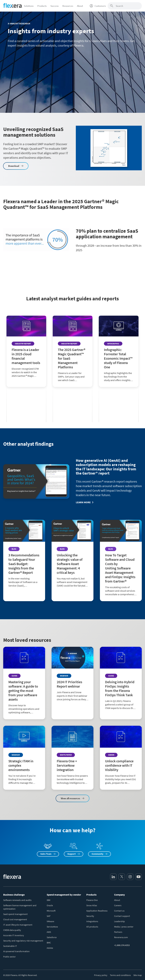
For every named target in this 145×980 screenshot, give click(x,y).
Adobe (50, 948)
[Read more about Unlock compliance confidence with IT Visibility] (121, 758)
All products (92, 927)
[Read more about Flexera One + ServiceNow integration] (72, 758)
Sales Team (46, 854)
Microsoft (51, 911)
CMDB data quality (12, 930)
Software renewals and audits (17, 900)
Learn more (83, 502)
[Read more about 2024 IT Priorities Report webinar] (72, 677)
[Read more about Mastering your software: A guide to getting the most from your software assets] (24, 683)
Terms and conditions (120, 975)
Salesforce (52, 937)
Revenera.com (121, 937)
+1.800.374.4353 (122, 945)
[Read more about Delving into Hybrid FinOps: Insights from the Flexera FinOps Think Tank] (121, 681)
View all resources (70, 798)
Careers (118, 905)
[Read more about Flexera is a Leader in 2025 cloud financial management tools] (26, 374)
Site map (138, 975)
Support (72, 854)
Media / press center (124, 927)
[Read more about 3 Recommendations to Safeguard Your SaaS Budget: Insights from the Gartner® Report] (24, 556)
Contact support (122, 916)
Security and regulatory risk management (23, 941)
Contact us (119, 911)
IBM (48, 900)
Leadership (119, 921)
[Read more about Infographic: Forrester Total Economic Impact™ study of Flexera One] (119, 377)
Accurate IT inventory (14, 935)
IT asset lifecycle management (18, 925)
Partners (118, 932)
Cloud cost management (15, 919)
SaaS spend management (15, 914)
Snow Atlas (92, 905)
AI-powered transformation (16, 951)
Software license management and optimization (20, 907)
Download (14, 166)
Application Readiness (97, 911)
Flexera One (92, 900)
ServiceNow (52, 927)
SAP (49, 916)
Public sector (9, 957)
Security (90, 916)
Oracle (50, 905)
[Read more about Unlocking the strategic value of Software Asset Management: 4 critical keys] (72, 556)
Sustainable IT (10, 946)
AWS (49, 932)
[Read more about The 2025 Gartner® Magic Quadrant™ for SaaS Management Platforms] (73, 377)
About (117, 900)
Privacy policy (101, 975)
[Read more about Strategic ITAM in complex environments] (24, 758)
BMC (49, 943)
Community (97, 854)
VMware (50, 921)
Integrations (92, 921)
